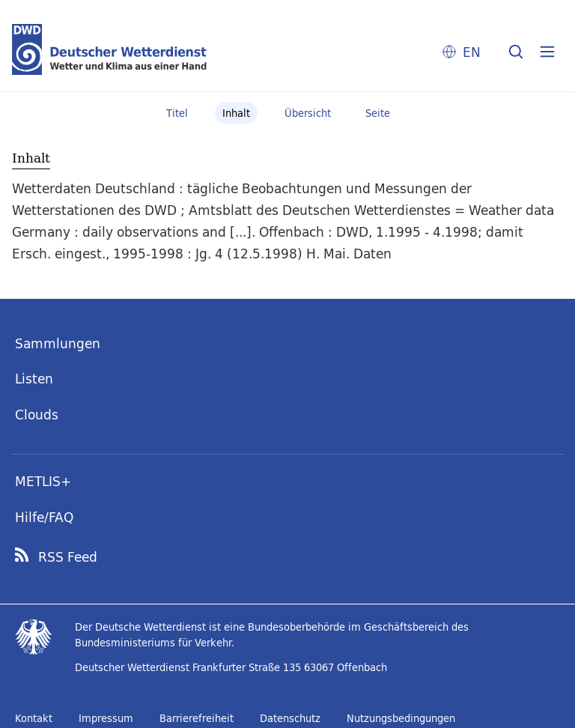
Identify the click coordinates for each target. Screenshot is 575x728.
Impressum (106, 718)
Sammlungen (58, 343)
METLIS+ (43, 481)
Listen (34, 379)
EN (472, 52)
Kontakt (34, 718)
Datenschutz (290, 718)
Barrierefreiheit (197, 718)
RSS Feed (68, 557)
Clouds (37, 415)
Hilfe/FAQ (44, 517)
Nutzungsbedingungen (401, 718)
